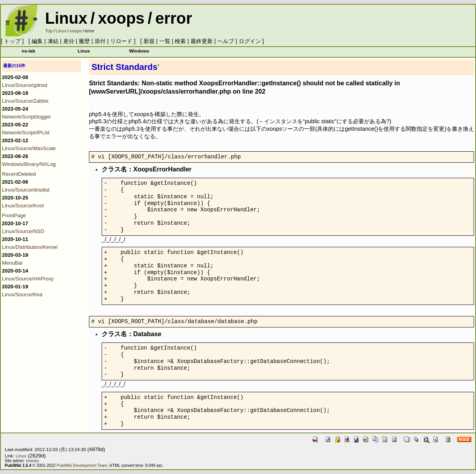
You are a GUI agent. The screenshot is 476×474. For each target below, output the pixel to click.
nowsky (32, 461)
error (174, 18)
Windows (139, 51)
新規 (149, 41)
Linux (66, 18)
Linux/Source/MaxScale (29, 148)
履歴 (84, 41)
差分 (69, 41)
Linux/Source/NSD (23, 231)
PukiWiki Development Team (82, 466)
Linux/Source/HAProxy (28, 279)
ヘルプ (226, 41)
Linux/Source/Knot (23, 206)
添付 (100, 41)
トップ (12, 41)
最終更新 (202, 41)
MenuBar (12, 263)
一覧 (165, 41)
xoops (121, 18)
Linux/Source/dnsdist (26, 190)
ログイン (250, 41)
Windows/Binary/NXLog (29, 164)
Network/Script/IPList (26, 133)
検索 (180, 41)
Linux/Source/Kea (22, 294)
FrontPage (14, 215)
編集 (37, 41)
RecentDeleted (19, 174)
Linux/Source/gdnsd (25, 85)
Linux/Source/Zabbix (25, 101)
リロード (121, 41)
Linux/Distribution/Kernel (30, 247)
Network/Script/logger (26, 117)
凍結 (53, 41)
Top (49, 31)
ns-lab (28, 51)
